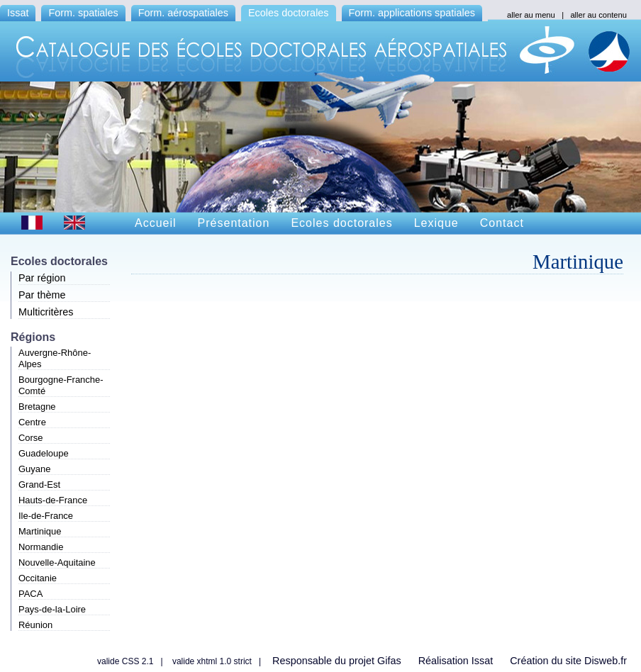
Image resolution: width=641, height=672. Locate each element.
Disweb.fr (606, 661)
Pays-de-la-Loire (52, 609)
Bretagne (37, 407)
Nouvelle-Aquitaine (57, 562)
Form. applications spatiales (412, 13)
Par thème (42, 295)
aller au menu (531, 15)
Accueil (156, 223)
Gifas (389, 661)
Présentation (234, 223)
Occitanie (38, 578)
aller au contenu (598, 15)
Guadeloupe (44, 453)
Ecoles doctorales (289, 13)
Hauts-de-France (53, 500)
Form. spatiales (83, 13)
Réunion (35, 625)
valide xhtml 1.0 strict (212, 661)
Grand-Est (39, 485)
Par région (42, 278)
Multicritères (46, 312)
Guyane (34, 469)
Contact (502, 223)
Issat (18, 13)
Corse (31, 438)
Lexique (436, 223)
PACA (30, 594)
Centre (32, 422)
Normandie (41, 547)
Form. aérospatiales (183, 13)
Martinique (40, 531)
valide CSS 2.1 (125, 661)
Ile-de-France (46, 516)
